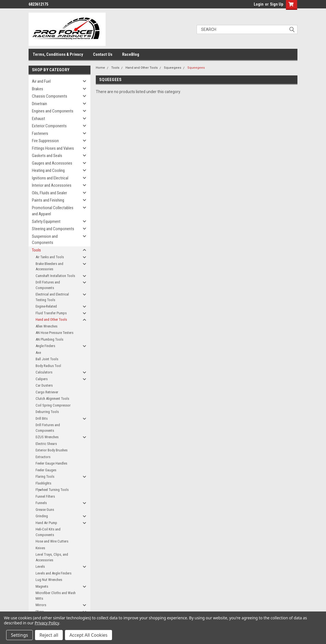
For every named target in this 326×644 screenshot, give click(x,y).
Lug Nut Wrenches (49, 580)
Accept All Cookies (89, 635)
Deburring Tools (47, 412)
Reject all (49, 635)
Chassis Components (50, 96)
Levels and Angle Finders (53, 573)
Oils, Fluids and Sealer (49, 193)
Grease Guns (45, 510)
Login (259, 4)
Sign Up (277, 4)
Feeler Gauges (46, 470)
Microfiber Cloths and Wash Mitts (56, 596)
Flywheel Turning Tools (52, 490)
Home (100, 68)
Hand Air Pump (46, 523)
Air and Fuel (41, 81)
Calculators (44, 372)
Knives (40, 548)
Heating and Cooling (48, 170)
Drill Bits (42, 418)
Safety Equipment (46, 221)
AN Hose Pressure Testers (54, 333)
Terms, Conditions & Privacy (58, 54)
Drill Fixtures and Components (48, 285)
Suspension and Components (45, 240)
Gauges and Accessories (52, 163)
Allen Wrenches (46, 326)
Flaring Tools (45, 476)
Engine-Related (46, 306)
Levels (40, 566)
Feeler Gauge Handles (51, 463)
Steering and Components (53, 229)
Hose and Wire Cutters (52, 541)
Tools (36, 250)
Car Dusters (44, 385)
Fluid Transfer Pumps (51, 313)
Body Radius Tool (48, 366)
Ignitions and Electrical (50, 178)
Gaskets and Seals (47, 156)
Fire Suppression (45, 141)
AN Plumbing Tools (49, 339)
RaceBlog (131, 54)
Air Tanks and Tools (50, 257)
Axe (38, 353)
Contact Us (103, 54)
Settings (19, 635)
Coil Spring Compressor (53, 405)
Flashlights (43, 483)
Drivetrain (39, 104)
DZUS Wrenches (47, 437)
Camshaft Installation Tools (55, 276)
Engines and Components (53, 111)
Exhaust (39, 119)
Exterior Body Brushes (52, 450)
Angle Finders (45, 346)
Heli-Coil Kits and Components (48, 532)
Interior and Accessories (52, 185)
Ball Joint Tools (47, 359)
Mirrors (41, 605)
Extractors (43, 457)
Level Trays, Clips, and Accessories (52, 557)
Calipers (42, 379)
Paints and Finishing (48, 200)
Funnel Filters (45, 496)
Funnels (41, 503)
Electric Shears (46, 444)
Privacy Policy (47, 623)
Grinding (42, 516)
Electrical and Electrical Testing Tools (52, 297)
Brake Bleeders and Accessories (49, 266)
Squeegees (173, 68)
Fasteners (40, 133)
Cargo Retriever (47, 392)
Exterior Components (49, 126)
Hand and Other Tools (51, 319)
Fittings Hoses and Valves (53, 148)
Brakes (38, 89)
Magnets (42, 586)
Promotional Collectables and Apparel (53, 211)
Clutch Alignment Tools (52, 399)
